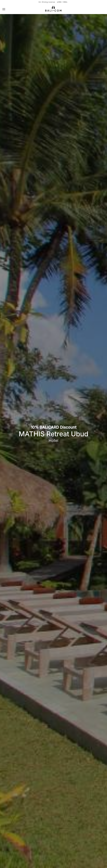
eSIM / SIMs (63, 2)
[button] (4, 9)
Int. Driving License (46, 2)
